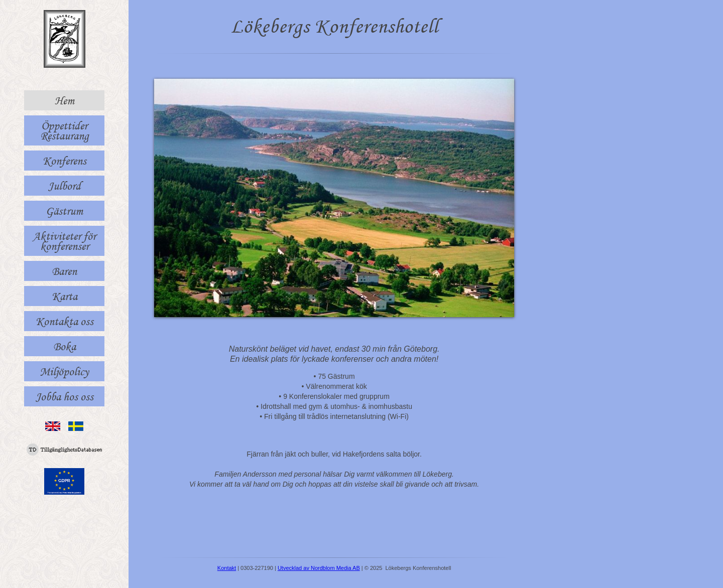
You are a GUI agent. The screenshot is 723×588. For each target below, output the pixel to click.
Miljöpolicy (64, 371)
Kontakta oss (65, 321)
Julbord (65, 186)
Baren (64, 271)
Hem (65, 100)
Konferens (65, 161)
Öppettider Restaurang (65, 130)
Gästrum (64, 211)
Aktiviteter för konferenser (64, 241)
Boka (65, 346)
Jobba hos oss (65, 396)
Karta (65, 296)
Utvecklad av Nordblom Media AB (319, 568)
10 (393, 308)
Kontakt (227, 568)
